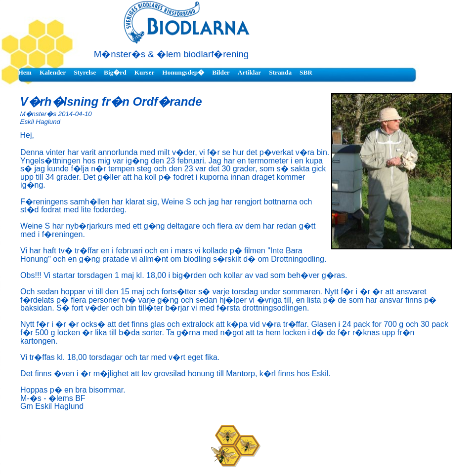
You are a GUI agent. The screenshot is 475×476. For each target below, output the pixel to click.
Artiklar (249, 72)
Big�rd (115, 72)
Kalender (53, 72)
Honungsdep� (183, 72)
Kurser (145, 72)
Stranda (280, 72)
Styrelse (85, 72)
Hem (25, 72)
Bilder (221, 72)
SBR (306, 72)
